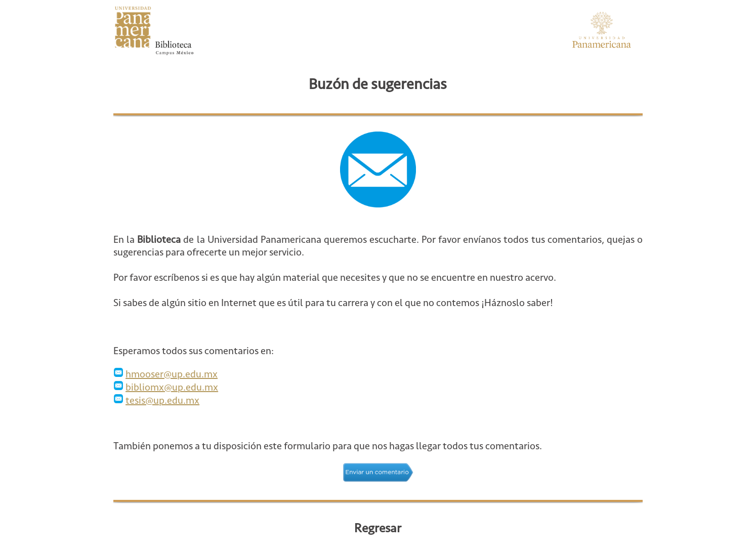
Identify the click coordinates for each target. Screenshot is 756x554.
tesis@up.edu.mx (162, 400)
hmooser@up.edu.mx (172, 374)
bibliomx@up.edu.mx (172, 387)
